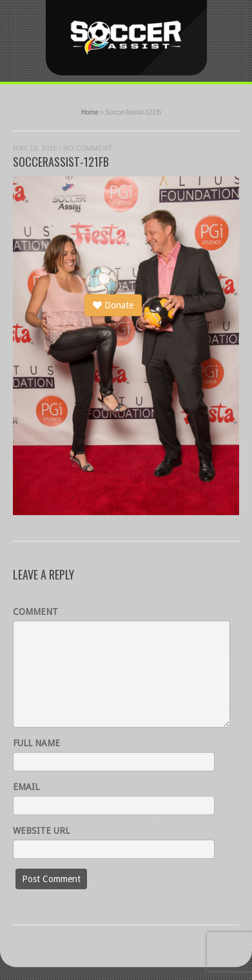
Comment (35, 612)
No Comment (88, 148)
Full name (36, 743)
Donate (113, 305)
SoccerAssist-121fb (61, 162)
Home (90, 112)
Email (26, 787)
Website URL (41, 831)
